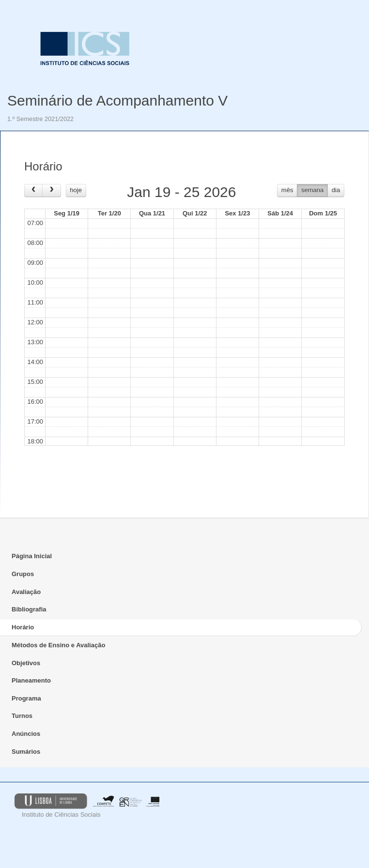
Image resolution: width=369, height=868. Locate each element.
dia (336, 190)
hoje (76, 190)
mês (287, 190)
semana (312, 190)
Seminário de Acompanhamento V (117, 100)
